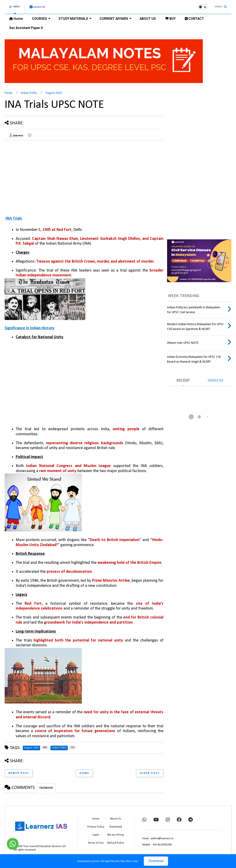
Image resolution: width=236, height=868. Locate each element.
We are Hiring (116, 835)
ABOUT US (148, 19)
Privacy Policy (96, 827)
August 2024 (54, 93)
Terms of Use (96, 843)
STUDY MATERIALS (75, 19)
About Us (116, 819)
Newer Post (19, 773)
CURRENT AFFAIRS (116, 19)
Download (156, 861)
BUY (170, 19)
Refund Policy (116, 843)
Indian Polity (29, 93)
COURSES (41, 19)
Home (16, 19)
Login (96, 835)
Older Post (150, 773)
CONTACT (194, 19)
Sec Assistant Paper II (26, 28)
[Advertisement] (43, 176)
